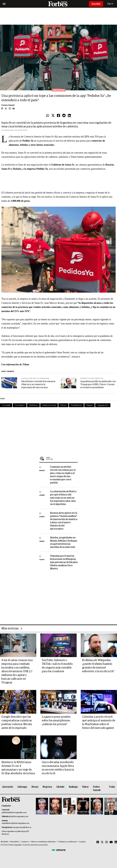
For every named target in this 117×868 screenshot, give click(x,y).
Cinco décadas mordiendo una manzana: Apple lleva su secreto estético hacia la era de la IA (58, 768)
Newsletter (15, 842)
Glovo (63, 405)
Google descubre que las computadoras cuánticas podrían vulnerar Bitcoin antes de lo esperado (17, 722)
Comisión (20, 405)
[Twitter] (102, 842)
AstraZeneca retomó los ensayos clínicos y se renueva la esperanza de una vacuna (38, 385)
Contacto (25, 842)
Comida (6, 405)
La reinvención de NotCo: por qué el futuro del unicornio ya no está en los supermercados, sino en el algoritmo (63, 498)
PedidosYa (76, 405)
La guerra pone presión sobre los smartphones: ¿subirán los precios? (56, 721)
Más (62, 458)
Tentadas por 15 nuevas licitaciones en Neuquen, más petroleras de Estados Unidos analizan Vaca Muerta (64, 562)
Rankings (73, 787)
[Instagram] (107, 842)
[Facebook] (98, 842)
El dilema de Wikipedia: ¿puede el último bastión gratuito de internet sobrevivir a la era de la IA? (98, 666)
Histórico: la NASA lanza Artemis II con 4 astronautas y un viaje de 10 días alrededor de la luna (18, 768)
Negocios (47, 787)
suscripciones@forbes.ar (22, 827)
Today (112, 787)
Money (35, 787)
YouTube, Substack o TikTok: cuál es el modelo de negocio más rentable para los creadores (57, 666)
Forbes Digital (8, 105)
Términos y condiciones (67, 842)
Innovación (8, 787)
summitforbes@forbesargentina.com (15, 823)
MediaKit (4, 842)
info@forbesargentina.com (18, 817)
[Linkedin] (116, 842)
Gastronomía (49, 405)
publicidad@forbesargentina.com (14, 813)
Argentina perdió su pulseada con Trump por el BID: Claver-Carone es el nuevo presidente (98, 385)
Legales (82, 842)
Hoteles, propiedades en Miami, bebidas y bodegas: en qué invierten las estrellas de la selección (64, 542)
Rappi (89, 405)
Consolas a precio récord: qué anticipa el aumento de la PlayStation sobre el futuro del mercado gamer (99, 722)
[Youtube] (111, 842)
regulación (103, 405)
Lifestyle (60, 787)
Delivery (33, 405)
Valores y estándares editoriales (43, 842)
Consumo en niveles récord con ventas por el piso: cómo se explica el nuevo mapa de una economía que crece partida (63, 475)
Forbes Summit (97, 789)
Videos (85, 787)
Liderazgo (22, 787)
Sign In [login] (110, 4)
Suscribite (96, 4)
